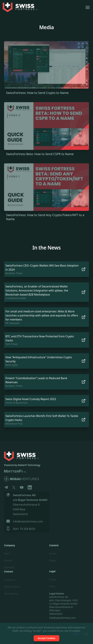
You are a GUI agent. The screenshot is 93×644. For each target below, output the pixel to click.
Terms (52, 586)
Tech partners (11, 594)
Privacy (53, 580)
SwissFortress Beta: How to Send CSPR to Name (40, 154)
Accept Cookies (46, 638)
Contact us (10, 580)
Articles (53, 554)
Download (9, 567)
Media (52, 560)
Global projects (12, 587)
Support (8, 560)
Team (7, 554)
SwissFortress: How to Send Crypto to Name (37, 93)
